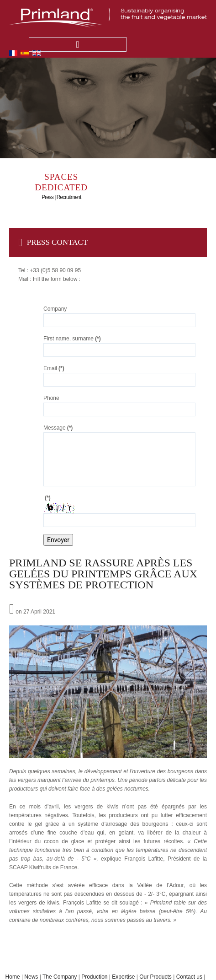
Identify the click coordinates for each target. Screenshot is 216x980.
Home (13, 977)
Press (47, 197)
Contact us (189, 977)
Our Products (155, 977)
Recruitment (69, 197)
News (31, 977)
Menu (78, 44)
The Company (60, 977)
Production (94, 977)
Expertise (123, 977)
